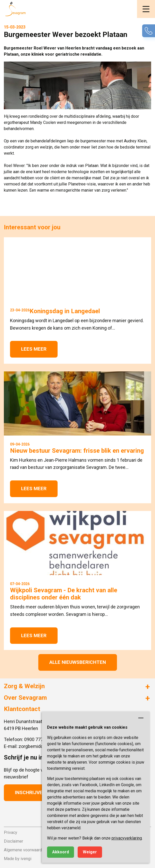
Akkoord (61, 852)
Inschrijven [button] (30, 792)
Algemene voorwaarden (25, 850)
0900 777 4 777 (40, 739)
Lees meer (34, 349)
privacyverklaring (127, 838)
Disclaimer (13, 841)
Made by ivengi (18, 859)
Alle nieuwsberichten (78, 662)
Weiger (90, 852)
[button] (146, 9)
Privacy (11, 832)
